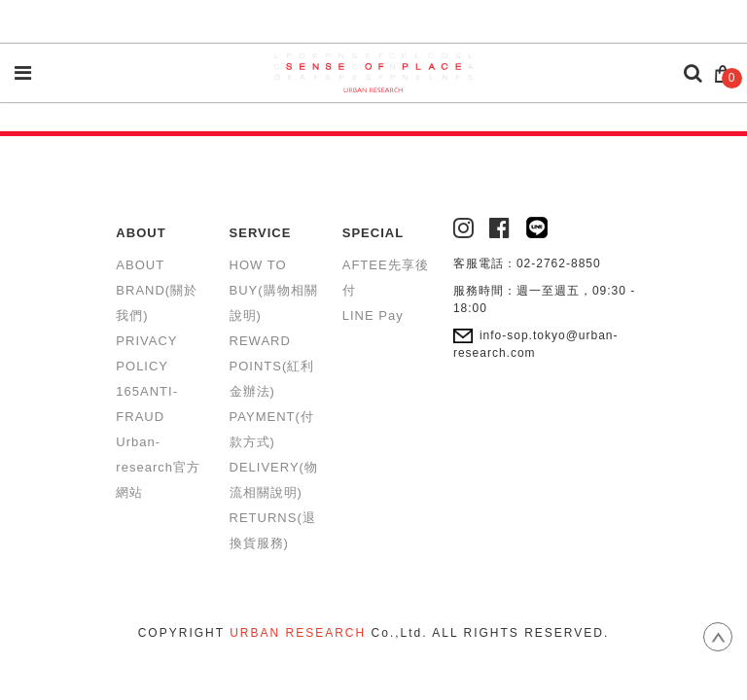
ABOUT (141, 233)
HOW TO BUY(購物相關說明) (274, 290)
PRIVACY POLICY (146, 353)
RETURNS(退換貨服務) (273, 530)
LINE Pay (373, 315)
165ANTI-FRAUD (147, 404)
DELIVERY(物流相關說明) (274, 480)
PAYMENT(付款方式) (272, 429)
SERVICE (261, 233)
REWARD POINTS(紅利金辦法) (272, 366)
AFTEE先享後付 (386, 278)
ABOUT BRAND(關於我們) (157, 290)
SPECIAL (373, 233)
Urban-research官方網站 (158, 467)
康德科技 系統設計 (373, 657)
